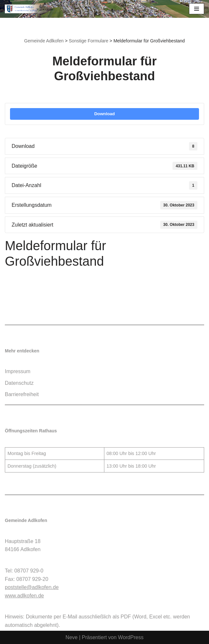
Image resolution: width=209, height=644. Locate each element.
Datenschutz (19, 383)
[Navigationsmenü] (197, 9)
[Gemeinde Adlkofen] (24, 9)
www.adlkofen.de (24, 596)
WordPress (131, 637)
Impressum (18, 371)
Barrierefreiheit (22, 394)
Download (105, 114)
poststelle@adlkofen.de (32, 587)
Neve (72, 637)
